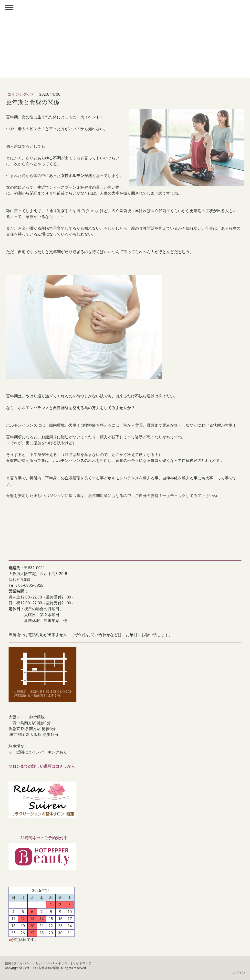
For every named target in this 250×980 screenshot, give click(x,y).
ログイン (239, 973)
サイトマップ (82, 963)
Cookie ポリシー (59, 963)
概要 (8, 963)
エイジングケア (21, 94)
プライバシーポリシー (29, 963)
